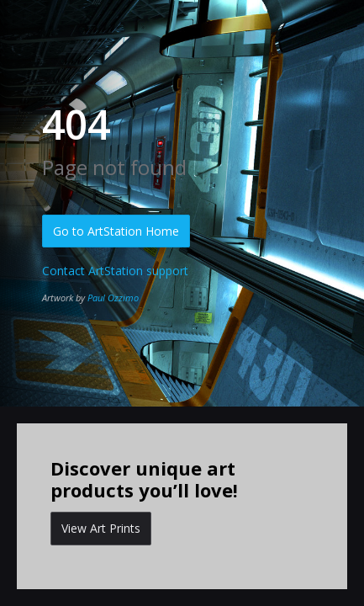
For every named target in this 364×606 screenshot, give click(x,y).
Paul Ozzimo (113, 298)
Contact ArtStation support (115, 271)
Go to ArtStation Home (116, 231)
